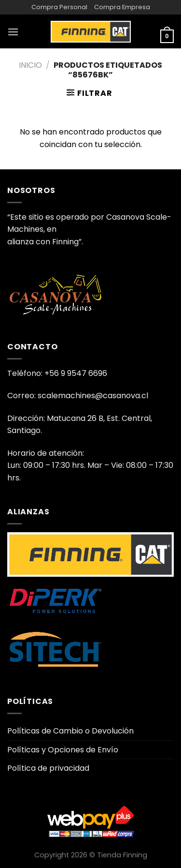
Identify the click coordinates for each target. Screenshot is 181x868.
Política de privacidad (48, 768)
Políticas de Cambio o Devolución (70, 731)
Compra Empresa (122, 7)
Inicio (30, 65)
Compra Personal (59, 7)
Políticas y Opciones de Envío (63, 750)
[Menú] (13, 32)
